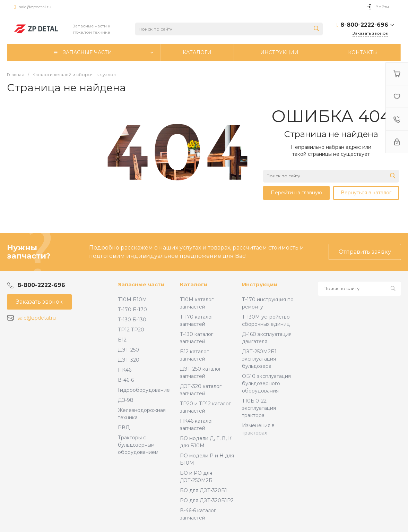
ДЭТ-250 (128, 350)
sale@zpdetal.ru (35, 7)
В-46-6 (126, 380)
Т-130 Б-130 (132, 320)
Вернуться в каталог (366, 193)
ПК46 (125, 370)
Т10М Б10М (132, 299)
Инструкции (260, 284)
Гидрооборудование (144, 390)
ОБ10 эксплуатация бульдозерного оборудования (266, 383)
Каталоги (194, 284)
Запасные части (141, 284)
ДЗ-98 (126, 400)
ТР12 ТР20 (131, 330)
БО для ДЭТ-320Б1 (203, 490)
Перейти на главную (296, 193)
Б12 (122, 340)
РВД (124, 428)
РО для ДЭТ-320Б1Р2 (207, 500)
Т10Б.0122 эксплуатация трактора (259, 408)
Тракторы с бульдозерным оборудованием (138, 445)
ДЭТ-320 (129, 360)
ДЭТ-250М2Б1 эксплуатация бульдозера (259, 359)
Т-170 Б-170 (132, 310)
